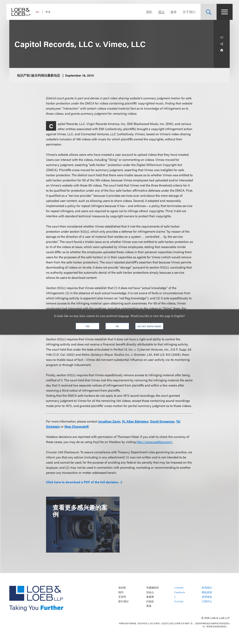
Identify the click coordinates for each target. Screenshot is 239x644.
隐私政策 (207, 592)
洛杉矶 (122, 588)
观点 (159, 12)
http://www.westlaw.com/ (155, 442)
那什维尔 (124, 601)
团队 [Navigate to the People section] (146, 12)
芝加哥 (122, 597)
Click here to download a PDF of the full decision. (82, 482)
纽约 (121, 592)
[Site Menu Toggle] (222, 12)
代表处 (150, 601)
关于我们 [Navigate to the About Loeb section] (186, 12)
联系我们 (207, 588)
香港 (149, 606)
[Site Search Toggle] (206, 12)
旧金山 (150, 592)
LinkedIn (179, 588)
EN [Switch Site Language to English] (40, 12)
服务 (171, 12)
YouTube (179, 601)
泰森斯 (150, 597)
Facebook (180, 592)
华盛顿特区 (153, 588)
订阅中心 (207, 601)
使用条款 (207, 597)
